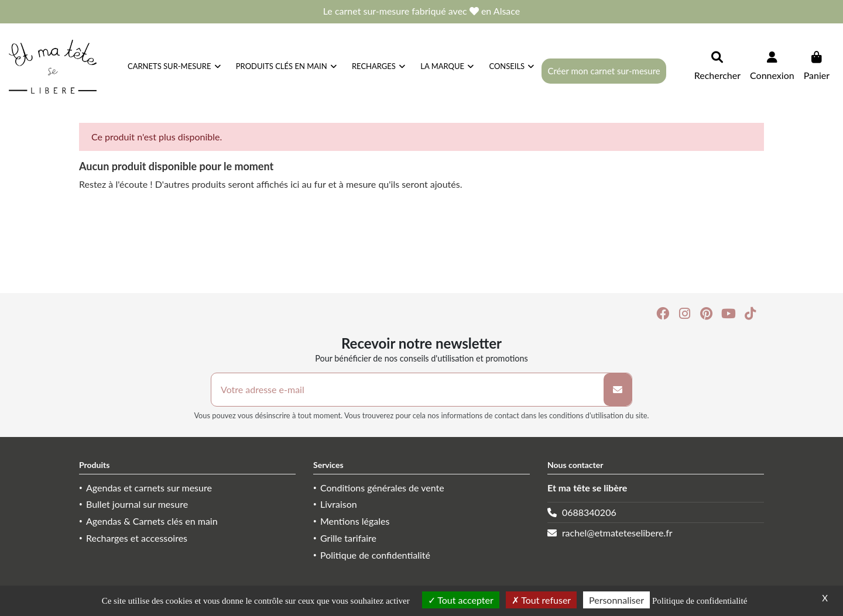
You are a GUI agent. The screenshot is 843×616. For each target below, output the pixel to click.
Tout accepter (461, 600)
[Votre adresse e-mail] (407, 390)
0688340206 (589, 512)
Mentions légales (355, 521)
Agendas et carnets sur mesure (149, 488)
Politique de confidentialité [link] (700, 601)
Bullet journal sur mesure (137, 504)
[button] (511, 67)
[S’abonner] (618, 390)
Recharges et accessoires (137, 538)
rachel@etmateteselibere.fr (617, 533)
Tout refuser (542, 600)
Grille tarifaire (348, 538)
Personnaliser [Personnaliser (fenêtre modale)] (616, 600)
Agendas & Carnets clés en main (152, 521)
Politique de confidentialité (375, 555)
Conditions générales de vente (382, 488)
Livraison (339, 504)
